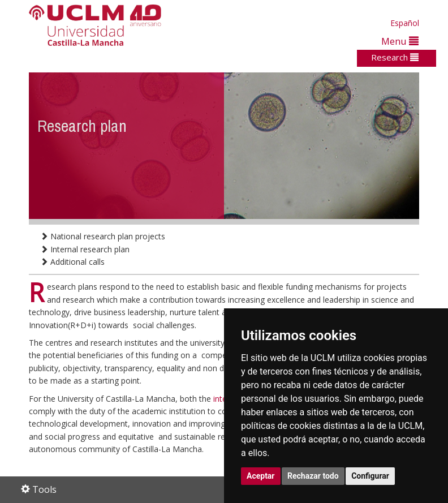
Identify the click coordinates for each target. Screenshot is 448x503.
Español (405, 23)
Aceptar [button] (261, 476)
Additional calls (72, 262)
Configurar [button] (370, 476)
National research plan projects (103, 236)
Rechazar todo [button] (313, 476)
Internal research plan (85, 249)
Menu (400, 41)
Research (395, 57)
